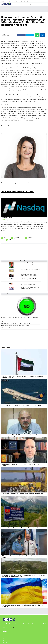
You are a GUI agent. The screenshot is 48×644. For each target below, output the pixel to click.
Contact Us (6, 639)
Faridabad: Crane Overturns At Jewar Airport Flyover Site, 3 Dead (23, 495)
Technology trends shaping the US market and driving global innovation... (16, 330)
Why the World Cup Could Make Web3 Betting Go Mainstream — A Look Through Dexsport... (20, 323)
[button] (24, 2)
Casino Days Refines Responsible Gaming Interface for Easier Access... (16, 326)
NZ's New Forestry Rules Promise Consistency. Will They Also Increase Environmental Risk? (24, 576)
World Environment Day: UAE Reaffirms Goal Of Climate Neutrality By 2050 (22, 379)
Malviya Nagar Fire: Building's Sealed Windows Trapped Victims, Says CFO (22, 437)
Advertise (5, 641)
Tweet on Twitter (30, 37)
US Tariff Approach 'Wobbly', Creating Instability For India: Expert (22, 466)
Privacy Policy (6, 637)
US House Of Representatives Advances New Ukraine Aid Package (22, 606)
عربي (21, 2)
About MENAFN (7, 643)
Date (3, 37)
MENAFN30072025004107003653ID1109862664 (17, 194)
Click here (12, 627)
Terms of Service (7, 635)
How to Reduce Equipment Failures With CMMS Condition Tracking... (15, 328)
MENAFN (4, 44)
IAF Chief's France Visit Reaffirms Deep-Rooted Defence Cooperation (22, 557)
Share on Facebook (21, 37)
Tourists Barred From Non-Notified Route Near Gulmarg (22, 529)
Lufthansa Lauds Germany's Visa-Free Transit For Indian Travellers (22, 408)
